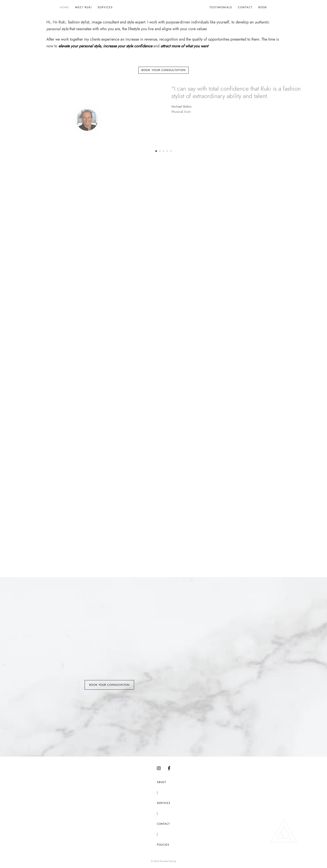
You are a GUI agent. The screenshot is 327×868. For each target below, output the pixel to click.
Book (263, 7)
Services (105, 7)
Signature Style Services (172, 373)
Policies (163, 845)
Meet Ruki (83, 7)
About (162, 782)
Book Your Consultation (163, 70)
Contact (245, 7)
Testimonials (221, 7)
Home (65, 7)
